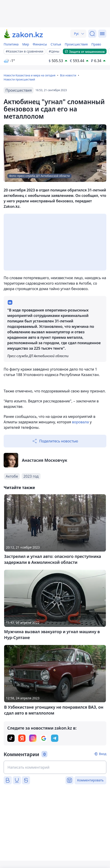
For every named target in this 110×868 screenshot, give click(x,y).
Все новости (68, 75)
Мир (26, 44)
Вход (103, 754)
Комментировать (90, 780)
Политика (11, 44)
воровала (81, 422)
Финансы (40, 44)
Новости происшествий (19, 79)
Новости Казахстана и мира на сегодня (29, 75)
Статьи (56, 44)
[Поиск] (92, 34)
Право (96, 44)
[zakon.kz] (24, 34)
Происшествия (76, 44)
